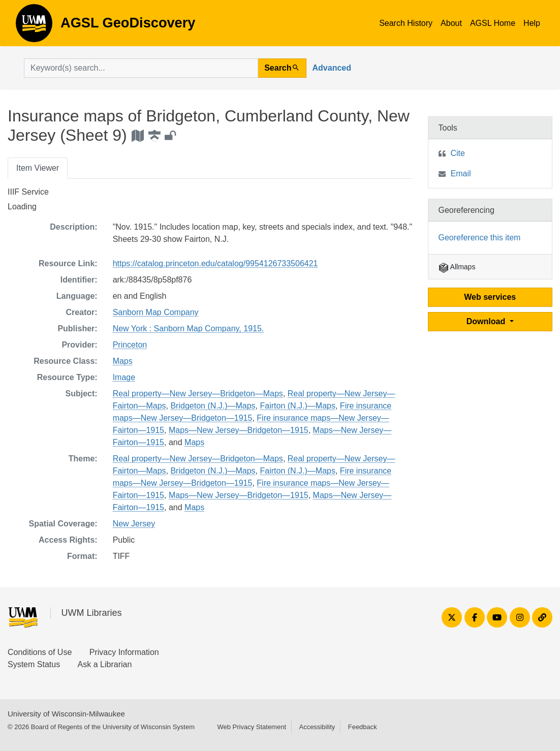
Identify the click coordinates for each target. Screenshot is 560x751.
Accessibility (317, 727)
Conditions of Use (40, 652)
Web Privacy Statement (252, 727)
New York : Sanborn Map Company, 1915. (189, 328)
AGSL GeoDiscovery (34, 26)
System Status (34, 664)
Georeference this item (480, 238)
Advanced (332, 68)
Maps (123, 361)
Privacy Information (124, 652)
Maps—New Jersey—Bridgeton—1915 (239, 430)
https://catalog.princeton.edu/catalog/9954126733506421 (215, 263)
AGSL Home (493, 23)
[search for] (141, 68)
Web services (490, 297)
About (451, 23)
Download (487, 321)
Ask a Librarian (105, 664)
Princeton (130, 345)
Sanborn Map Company (156, 312)
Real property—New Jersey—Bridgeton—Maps (198, 394)
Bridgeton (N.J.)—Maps (213, 406)
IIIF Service (28, 192)
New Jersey (134, 524)
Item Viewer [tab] (38, 168)
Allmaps (457, 267)
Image (124, 377)
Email (461, 174)
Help (532, 23)
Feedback (363, 727)
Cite (458, 153)
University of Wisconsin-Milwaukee (66, 714)
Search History (406, 23)
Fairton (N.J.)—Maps (298, 406)
